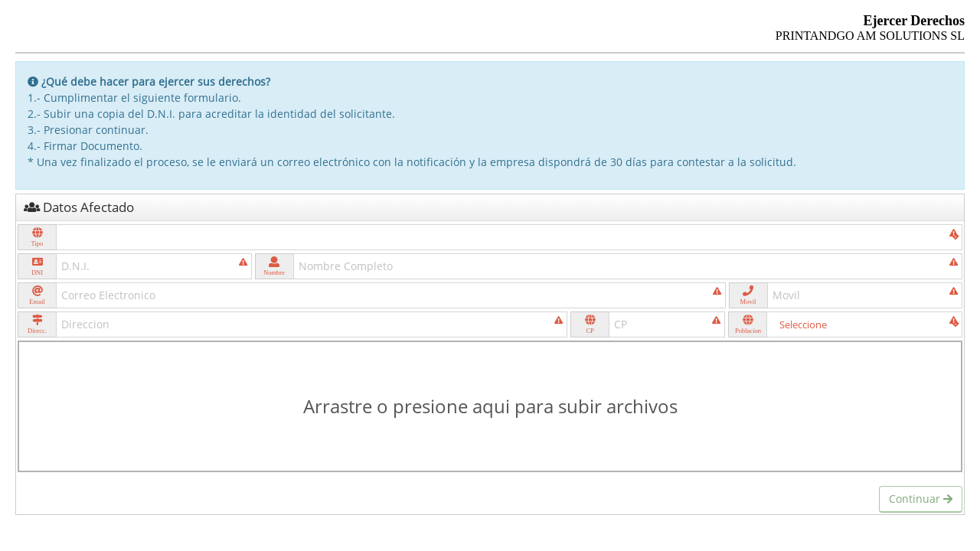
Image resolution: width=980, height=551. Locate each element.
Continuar (921, 499)
